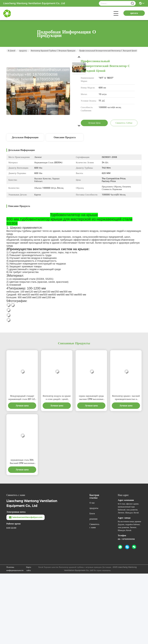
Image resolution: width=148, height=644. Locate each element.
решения (93, 519)
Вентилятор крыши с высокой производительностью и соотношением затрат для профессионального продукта (126, 398)
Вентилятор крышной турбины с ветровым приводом (53, 51)
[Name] (132, 3)
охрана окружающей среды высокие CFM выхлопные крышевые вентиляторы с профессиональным (91, 398)
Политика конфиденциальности (15, 569)
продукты (23, 51)
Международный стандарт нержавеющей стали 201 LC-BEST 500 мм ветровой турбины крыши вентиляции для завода (22, 398)
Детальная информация (25, 137)
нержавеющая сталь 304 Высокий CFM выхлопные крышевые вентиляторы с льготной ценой (22, 462)
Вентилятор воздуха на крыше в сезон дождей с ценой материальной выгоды (57, 398)
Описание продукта (65, 137)
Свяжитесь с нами (94, 526)
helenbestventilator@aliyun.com (26, 517)
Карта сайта (29, 569)
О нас (92, 503)
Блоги (92, 513)
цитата (134, 13)
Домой (12, 51)
